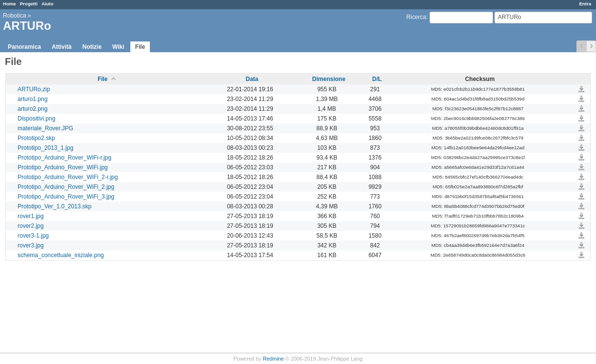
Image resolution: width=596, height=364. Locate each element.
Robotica (14, 16)
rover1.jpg (31, 216)
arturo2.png (32, 109)
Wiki (118, 47)
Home (10, 4)
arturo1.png (32, 99)
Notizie (92, 47)
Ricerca (416, 17)
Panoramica (24, 47)
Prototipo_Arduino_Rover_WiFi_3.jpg (66, 197)
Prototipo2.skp (36, 138)
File (140, 47)
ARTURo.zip (34, 89)
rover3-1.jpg (33, 236)
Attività (62, 47)
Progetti (29, 4)
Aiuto (48, 4)
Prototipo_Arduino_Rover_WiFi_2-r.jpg (68, 177)
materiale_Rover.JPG (45, 128)
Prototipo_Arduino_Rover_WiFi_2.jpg (66, 187)
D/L (377, 79)
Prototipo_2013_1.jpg (45, 148)
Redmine (273, 359)
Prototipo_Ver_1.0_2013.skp (54, 206)
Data (252, 79)
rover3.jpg (31, 245)
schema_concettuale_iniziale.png (61, 255)
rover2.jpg (31, 226)
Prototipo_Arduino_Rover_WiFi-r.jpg (64, 158)
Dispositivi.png (36, 119)
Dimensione (329, 79)
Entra (585, 4)
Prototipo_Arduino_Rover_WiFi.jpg (63, 167)
